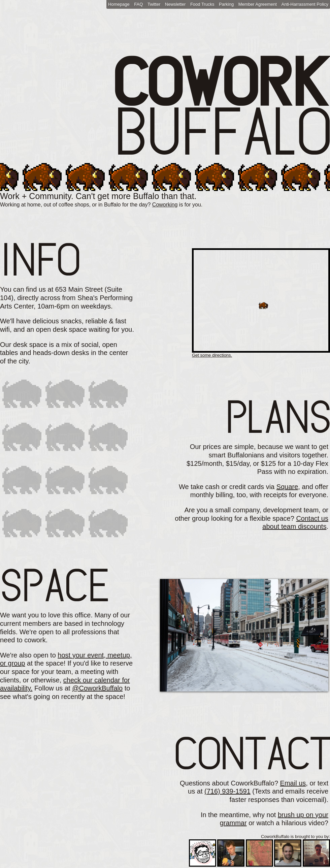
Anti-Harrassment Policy (305, 4)
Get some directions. (212, 355)
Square (287, 487)
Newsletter (175, 4)
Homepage (119, 4)
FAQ (138, 4)
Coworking (165, 205)
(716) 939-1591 (227, 791)
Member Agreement (258, 4)
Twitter (154, 4)
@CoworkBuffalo (97, 688)
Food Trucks (202, 4)
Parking (226, 4)
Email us (293, 783)
